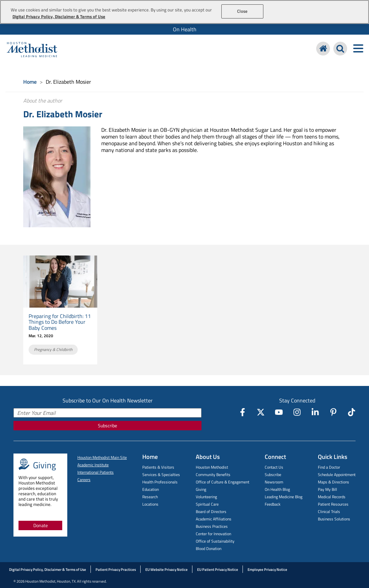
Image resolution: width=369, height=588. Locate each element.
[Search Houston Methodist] (340, 49)
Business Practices (212, 526)
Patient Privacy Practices (116, 570)
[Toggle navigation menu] (358, 49)
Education (151, 489)
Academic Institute (93, 465)
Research (150, 497)
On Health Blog (277, 489)
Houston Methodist (212, 467)
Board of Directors (211, 512)
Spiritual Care (207, 504)
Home (30, 82)
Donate (41, 525)
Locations (150, 504)
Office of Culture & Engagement (223, 482)
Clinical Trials (329, 512)
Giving (201, 489)
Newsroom (274, 482)
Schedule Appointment (337, 475)
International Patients (96, 472)
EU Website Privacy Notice (167, 570)
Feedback (273, 504)
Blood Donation (209, 548)
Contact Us (274, 467)
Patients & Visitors (158, 467)
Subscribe (107, 425)
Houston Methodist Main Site (102, 457)
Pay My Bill (327, 489)
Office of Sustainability (215, 541)
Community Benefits (213, 475)
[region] (184, 12)
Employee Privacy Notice (267, 570)
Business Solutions (334, 519)
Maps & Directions (334, 482)
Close (242, 11)
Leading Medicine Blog (284, 497)
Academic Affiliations (214, 519)
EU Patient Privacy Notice (218, 570)
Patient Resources (333, 504)
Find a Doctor (329, 467)
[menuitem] (184, 29)
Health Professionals (160, 482)
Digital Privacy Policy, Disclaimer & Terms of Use (48, 570)
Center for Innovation (213, 534)
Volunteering (206, 497)
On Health (185, 29)
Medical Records (332, 497)
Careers (84, 480)
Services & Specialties (161, 475)
